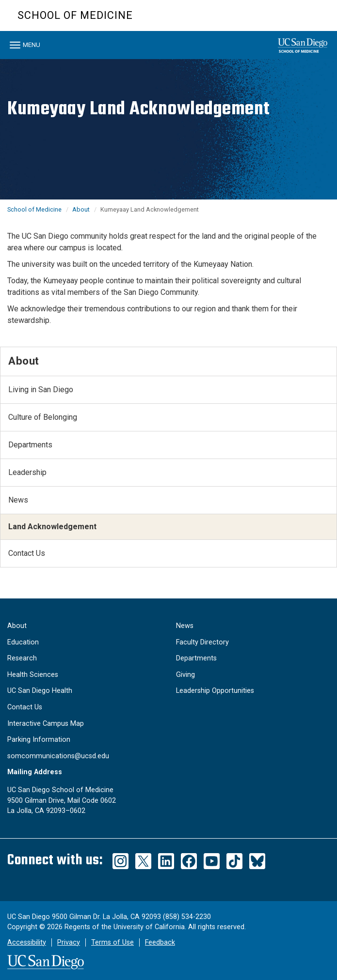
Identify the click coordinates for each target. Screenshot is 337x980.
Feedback (160, 942)
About (81, 209)
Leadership (27, 472)
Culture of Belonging (43, 417)
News (18, 500)
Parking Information (39, 740)
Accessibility (27, 942)
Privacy (69, 942)
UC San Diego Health (40, 691)
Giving (185, 675)
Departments (30, 445)
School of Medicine (75, 15)
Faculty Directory (202, 642)
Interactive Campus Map (46, 724)
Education (23, 642)
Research (22, 658)
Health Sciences (33, 675)
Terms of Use (112, 942)
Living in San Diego (41, 390)
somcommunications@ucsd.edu (58, 756)
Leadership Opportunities (215, 691)
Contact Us (27, 553)
